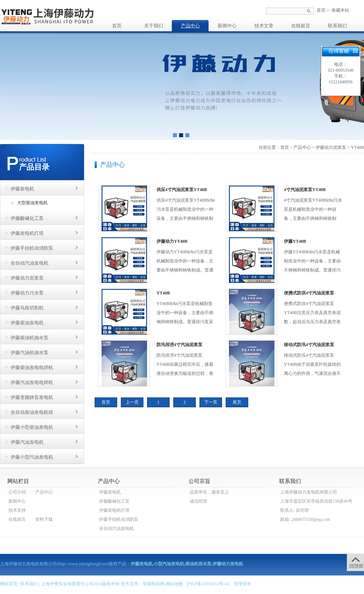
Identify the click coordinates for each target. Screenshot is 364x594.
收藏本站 (340, 10)
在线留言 (301, 26)
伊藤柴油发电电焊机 (32, 367)
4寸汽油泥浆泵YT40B (305, 190)
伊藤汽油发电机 (27, 442)
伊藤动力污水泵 (27, 293)
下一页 (211, 402)
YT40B (163, 293)
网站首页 (9, 584)
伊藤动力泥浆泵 (27, 278)
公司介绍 (17, 492)
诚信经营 (198, 501)
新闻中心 (227, 26)
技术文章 (264, 26)
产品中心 (190, 26)
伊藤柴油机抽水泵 (29, 338)
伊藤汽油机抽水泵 (29, 353)
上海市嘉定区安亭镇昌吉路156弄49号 (316, 501)
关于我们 (154, 26)
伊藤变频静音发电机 (32, 397)
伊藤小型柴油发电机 (32, 427)
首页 (321, 10)
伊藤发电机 (22, 189)
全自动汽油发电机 (29, 263)
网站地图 (174, 584)
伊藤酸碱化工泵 (27, 218)
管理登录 (242, 584)
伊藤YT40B (295, 241)
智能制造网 (154, 584)
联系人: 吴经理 (294, 510)
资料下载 (44, 519)
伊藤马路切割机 (27, 308)
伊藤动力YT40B (172, 241)
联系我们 (337, 26)
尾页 (237, 402)
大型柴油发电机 (32, 203)
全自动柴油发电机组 (32, 412)
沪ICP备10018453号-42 (208, 584)
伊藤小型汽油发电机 (32, 457)
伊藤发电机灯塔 (27, 233)
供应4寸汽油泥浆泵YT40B (182, 190)
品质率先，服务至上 (209, 492)
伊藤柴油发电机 (27, 323)
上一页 (132, 402)
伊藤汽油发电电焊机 (32, 382)
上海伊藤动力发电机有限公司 (309, 492)
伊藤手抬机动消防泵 (32, 248)
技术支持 (17, 510)
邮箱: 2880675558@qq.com (305, 519)
